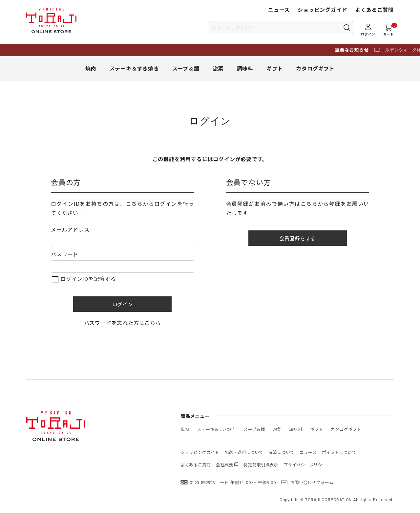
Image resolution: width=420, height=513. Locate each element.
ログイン (123, 304)
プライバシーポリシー (305, 465)
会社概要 (225, 465)
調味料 (245, 68)
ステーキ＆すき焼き (134, 68)
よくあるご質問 (374, 10)
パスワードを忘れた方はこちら (123, 323)
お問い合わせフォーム (312, 482)
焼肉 (91, 68)
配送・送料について (244, 452)
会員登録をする (297, 238)
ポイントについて (339, 452)
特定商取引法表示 (261, 465)
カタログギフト (315, 68)
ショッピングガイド (322, 10)
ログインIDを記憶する (88, 279)
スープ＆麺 (186, 68)
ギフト (275, 68)
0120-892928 (202, 482)
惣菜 (218, 68)
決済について (281, 452)
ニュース (279, 10)
